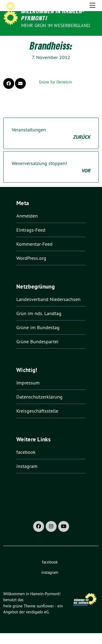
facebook (26, 463)
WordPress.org (31, 269)
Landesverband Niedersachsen (48, 310)
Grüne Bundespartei (37, 353)
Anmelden (27, 227)
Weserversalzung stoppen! (51, 178)
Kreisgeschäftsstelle (37, 422)
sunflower (45, 617)
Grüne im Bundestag (38, 339)
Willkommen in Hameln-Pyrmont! (53, 14)
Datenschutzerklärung (39, 408)
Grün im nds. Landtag (39, 324)
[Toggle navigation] (92, 41)
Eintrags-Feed (31, 241)
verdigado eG (37, 623)
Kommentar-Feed (34, 255)
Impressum (28, 394)
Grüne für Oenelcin (55, 93)
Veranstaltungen (51, 145)
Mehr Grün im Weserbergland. (56, 25)
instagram (27, 477)
